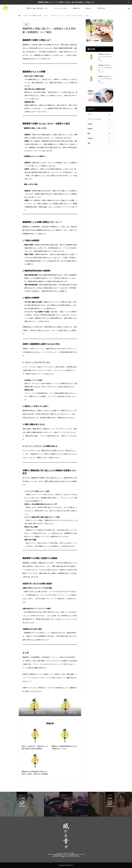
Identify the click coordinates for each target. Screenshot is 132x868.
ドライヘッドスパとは (60, 8)
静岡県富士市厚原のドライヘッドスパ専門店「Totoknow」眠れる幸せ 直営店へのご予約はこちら (66, 2)
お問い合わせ (101, 8)
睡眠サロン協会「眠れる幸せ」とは (37, 8)
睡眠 (26, 24)
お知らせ (88, 8)
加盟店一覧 (76, 8)
